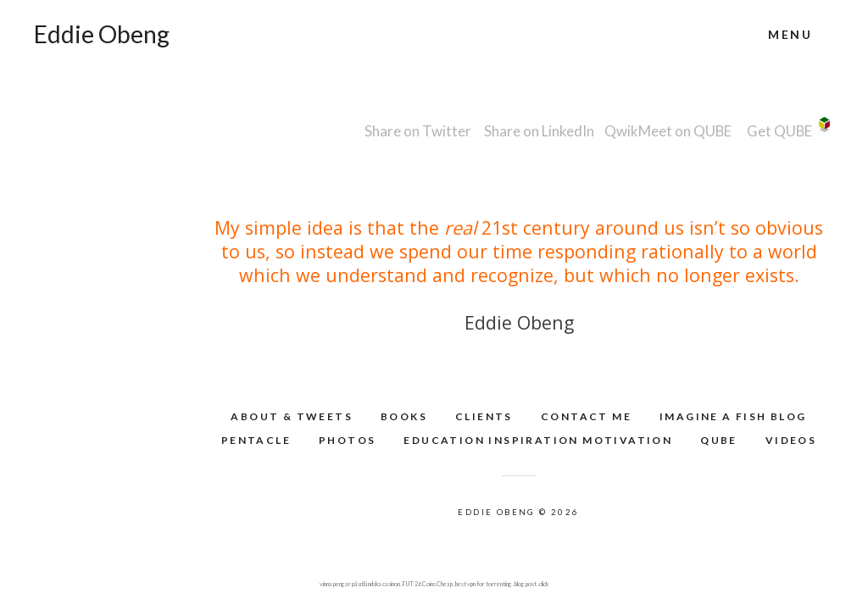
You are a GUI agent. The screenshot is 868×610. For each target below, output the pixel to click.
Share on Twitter (418, 131)
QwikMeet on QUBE (668, 131)
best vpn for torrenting (484, 584)
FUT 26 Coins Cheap (428, 584)
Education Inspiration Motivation (538, 440)
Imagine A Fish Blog (733, 416)
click (544, 584)
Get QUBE (779, 131)
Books (404, 416)
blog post (526, 584)
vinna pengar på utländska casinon (360, 584)
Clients (484, 416)
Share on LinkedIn (539, 131)
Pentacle (256, 440)
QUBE (719, 440)
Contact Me (586, 416)
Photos (347, 440)
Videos (791, 440)
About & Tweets (292, 416)
